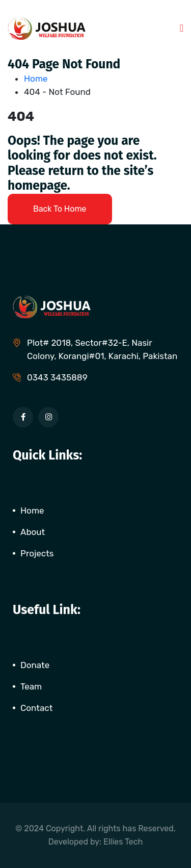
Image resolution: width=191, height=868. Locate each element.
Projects (37, 553)
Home (38, 79)
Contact (36, 708)
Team (31, 686)
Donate (35, 665)
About (33, 532)
